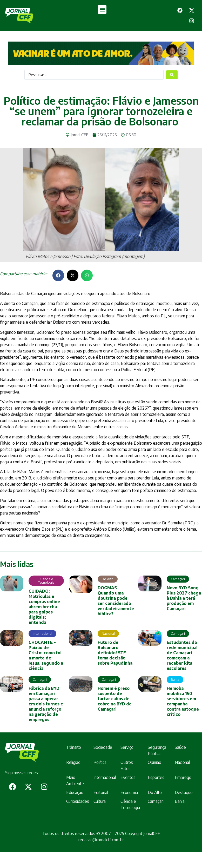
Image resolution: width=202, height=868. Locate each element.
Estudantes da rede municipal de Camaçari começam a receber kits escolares (182, 655)
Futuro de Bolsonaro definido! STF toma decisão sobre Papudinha (115, 653)
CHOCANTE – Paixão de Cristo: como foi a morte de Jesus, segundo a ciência (46, 655)
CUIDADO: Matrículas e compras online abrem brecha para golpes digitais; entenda (44, 607)
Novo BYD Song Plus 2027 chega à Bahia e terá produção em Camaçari (184, 598)
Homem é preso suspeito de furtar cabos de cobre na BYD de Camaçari (115, 699)
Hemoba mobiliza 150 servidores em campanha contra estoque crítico (183, 701)
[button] (102, 9)
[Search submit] (172, 75)
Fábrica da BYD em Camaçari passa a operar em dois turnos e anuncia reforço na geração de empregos (46, 704)
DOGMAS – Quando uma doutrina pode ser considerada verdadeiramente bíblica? (116, 601)
